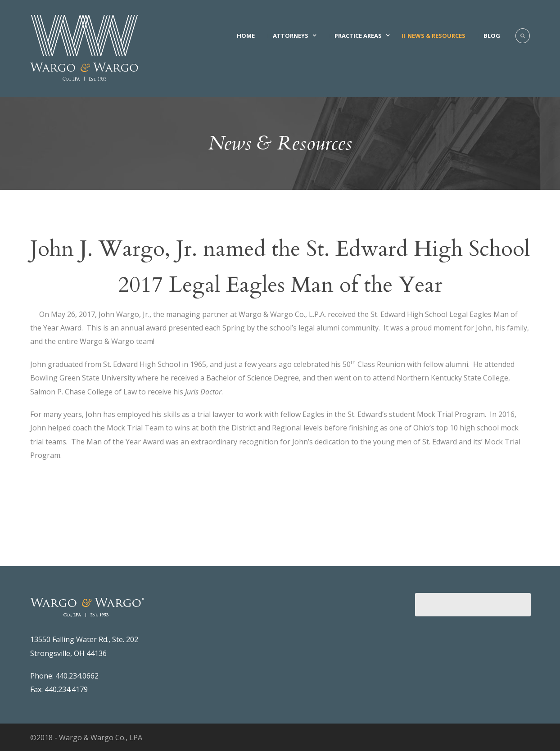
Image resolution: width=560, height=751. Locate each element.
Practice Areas (358, 36)
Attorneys (291, 36)
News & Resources (436, 36)
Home (246, 36)
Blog (492, 36)
